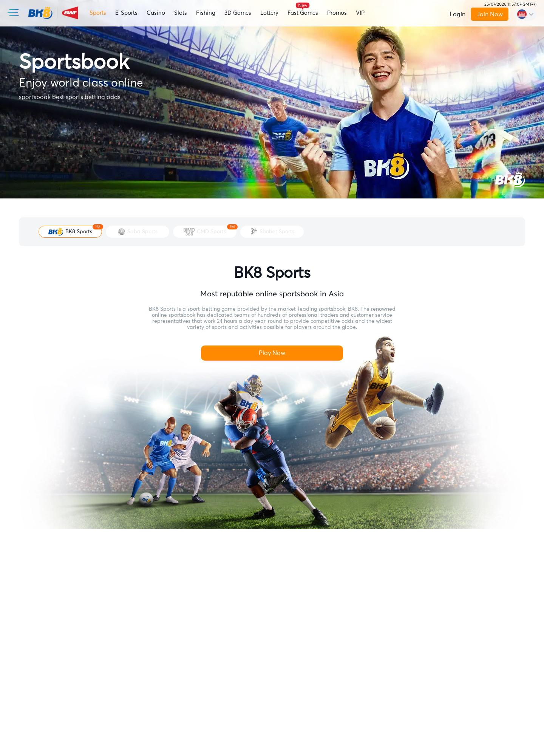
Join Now (489, 14)
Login (457, 14)
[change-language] (525, 14)
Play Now (272, 353)
